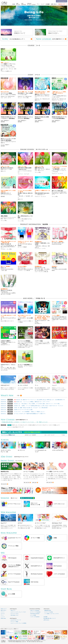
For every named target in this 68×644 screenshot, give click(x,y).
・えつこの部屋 (33, 615)
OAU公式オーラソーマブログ (31, 4)
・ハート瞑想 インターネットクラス (51, 614)
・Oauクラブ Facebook (34, 610)
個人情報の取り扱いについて (50, 618)
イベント (3, 612)
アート (38, 4)
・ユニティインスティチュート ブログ (18, 612)
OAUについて (18, 4)
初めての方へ (4, 610)
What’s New (3, 618)
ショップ (43, 4)
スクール (3, 614)
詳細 (63, 435)
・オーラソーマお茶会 (48, 612)
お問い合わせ (54, 4)
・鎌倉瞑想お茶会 (47, 610)
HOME (14, 4)
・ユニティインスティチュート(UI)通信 (18, 623)
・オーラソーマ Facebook (35, 612)
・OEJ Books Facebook (34, 614)
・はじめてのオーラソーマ (15, 620)
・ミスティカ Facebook (34, 617)
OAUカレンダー (62, 4)
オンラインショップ (62, 1)
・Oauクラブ (12, 610)
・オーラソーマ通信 (14, 622)
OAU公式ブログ (24, 4)
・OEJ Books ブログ (14, 615)
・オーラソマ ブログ (14, 614)
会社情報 (48, 4)
